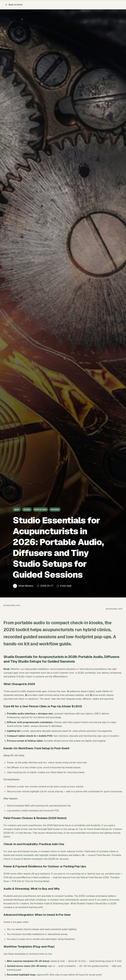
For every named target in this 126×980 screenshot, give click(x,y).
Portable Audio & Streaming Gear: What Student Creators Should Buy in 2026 (75, 904)
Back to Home (14, 5)
